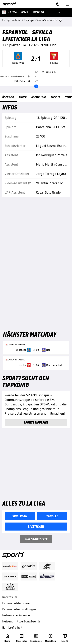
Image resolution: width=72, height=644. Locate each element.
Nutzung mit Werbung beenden (22, 621)
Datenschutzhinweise (16, 603)
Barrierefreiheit (12, 628)
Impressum (10, 597)
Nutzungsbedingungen (17, 615)
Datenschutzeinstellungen (19, 609)
